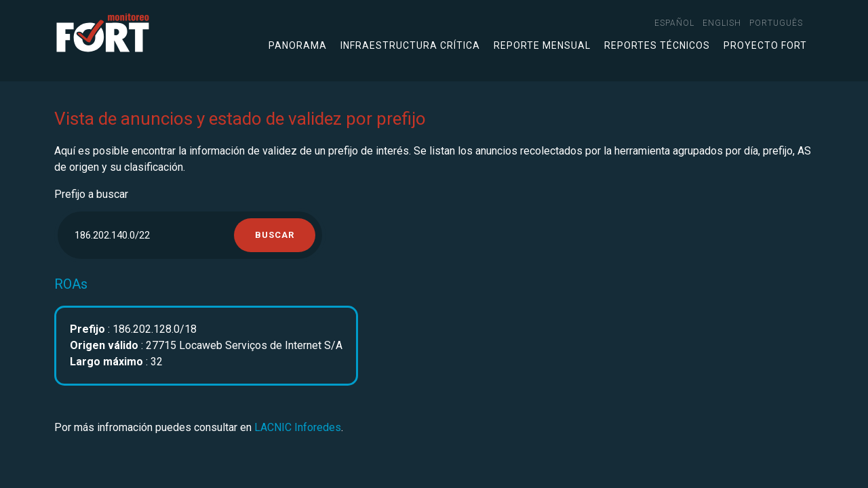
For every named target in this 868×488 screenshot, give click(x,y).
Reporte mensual (542, 45)
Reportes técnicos (657, 45)
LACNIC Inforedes (298, 427)
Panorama (298, 45)
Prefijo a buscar (91, 194)
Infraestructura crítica (410, 45)
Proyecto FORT (765, 45)
